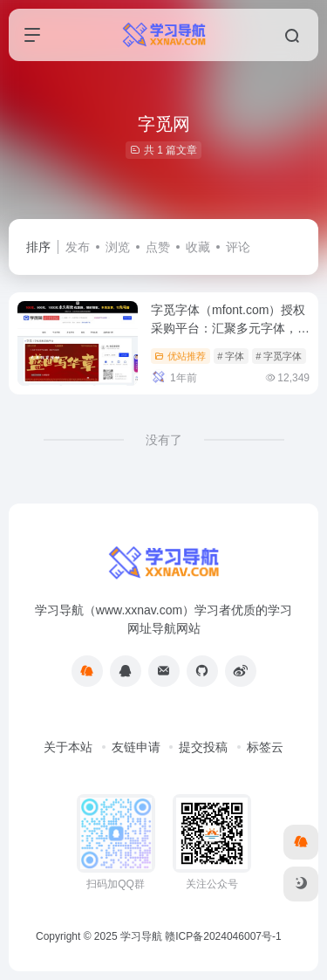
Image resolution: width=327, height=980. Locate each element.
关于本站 (68, 747)
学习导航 (141, 936)
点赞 (158, 247)
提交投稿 (203, 747)
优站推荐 (180, 356)
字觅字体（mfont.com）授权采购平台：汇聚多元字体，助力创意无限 (230, 328)
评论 (238, 247)
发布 (78, 247)
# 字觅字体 (279, 356)
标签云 (265, 747)
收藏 (198, 247)
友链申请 (136, 747)
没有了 (164, 440)
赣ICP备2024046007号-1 (223, 936)
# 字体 (231, 356)
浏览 (118, 247)
